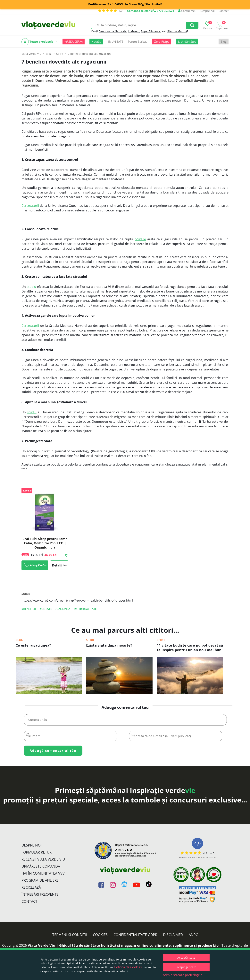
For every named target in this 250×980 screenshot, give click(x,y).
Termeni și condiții (70, 936)
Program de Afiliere (40, 882)
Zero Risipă (162, 42)
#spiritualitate (85, 609)
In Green (134, 31)
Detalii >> (59, 565)
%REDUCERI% (74, 42)
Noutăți (96, 42)
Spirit (90, 640)
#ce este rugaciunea (55, 609)
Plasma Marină (177, 31)
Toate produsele (40, 42)
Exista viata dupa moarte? (109, 645)
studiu (31, 287)
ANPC (193, 936)
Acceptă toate (186, 957)
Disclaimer (173, 936)
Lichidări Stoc (187, 42)
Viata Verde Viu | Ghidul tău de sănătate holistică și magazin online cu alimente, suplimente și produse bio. (124, 947)
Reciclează (31, 889)
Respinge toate (186, 967)
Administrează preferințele (183, 975)
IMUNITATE (116, 42)
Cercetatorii (30, 206)
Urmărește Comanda (41, 868)
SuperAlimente (151, 31)
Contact (224, 11)
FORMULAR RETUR (37, 854)
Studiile (140, 239)
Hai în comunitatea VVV (43, 875)
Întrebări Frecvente (40, 896)
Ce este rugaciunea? (33, 645)
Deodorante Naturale (112, 31)
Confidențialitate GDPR (135, 936)
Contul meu (187, 11)
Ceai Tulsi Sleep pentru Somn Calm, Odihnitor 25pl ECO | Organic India (45, 543)
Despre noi (208, 11)
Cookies (100, 936)
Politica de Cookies (128, 967)
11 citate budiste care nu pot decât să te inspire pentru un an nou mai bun (190, 648)
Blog (224, 42)
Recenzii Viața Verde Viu (43, 861)
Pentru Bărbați (138, 42)
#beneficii (29, 609)
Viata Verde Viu (31, 54)
